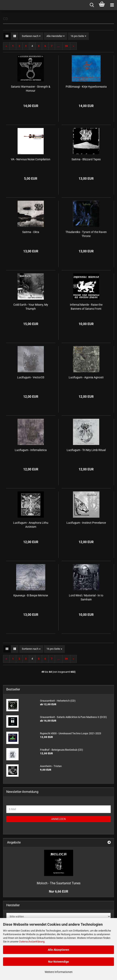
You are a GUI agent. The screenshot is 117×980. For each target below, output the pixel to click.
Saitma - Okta (31, 232)
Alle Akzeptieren (58, 950)
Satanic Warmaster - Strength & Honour (31, 89)
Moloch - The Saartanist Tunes (59, 883)
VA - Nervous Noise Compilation (31, 159)
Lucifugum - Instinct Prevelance (86, 523)
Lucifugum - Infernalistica (31, 450)
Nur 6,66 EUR (58, 891)
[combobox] (31, 36)
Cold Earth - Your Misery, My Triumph (31, 307)
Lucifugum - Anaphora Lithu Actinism (31, 525)
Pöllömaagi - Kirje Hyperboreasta (86, 87)
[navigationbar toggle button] (112, 5)
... (59, 46)
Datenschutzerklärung (32, 942)
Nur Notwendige (58, 962)
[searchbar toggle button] (92, 5)
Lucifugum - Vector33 (31, 377)
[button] (7, 36)
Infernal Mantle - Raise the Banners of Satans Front (86, 307)
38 (66, 46)
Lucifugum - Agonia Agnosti (86, 377)
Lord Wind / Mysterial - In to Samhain (86, 597)
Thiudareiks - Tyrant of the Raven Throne (86, 234)
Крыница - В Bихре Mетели (31, 595)
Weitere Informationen (59, 972)
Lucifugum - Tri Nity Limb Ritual (86, 450)
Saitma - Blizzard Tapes (86, 159)
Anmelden (59, 819)
